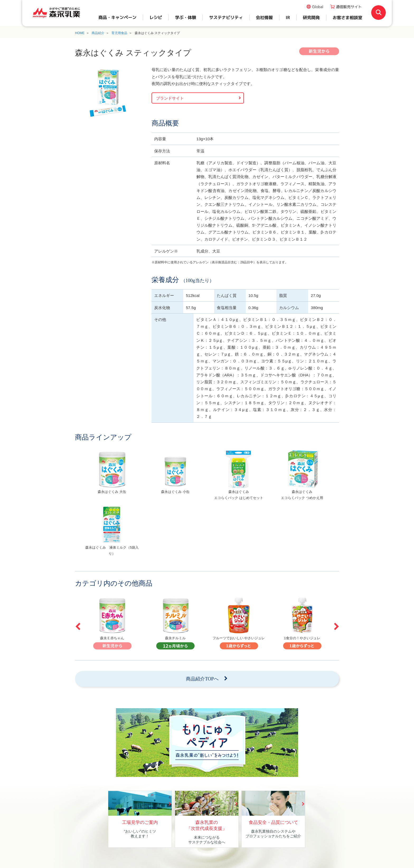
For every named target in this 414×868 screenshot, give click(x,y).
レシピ (156, 17)
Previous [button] (78, 627)
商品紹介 (98, 33)
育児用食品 (119, 33)
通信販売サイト (349, 7)
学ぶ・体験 (186, 17)
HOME (80, 33)
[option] (112, 477)
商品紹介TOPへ (202, 679)
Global (318, 7)
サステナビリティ (226, 17)
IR (288, 17)
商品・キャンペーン (117, 17)
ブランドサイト (170, 98)
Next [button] (336, 627)
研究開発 (311, 17)
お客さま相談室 (347, 17)
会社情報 (264, 17)
